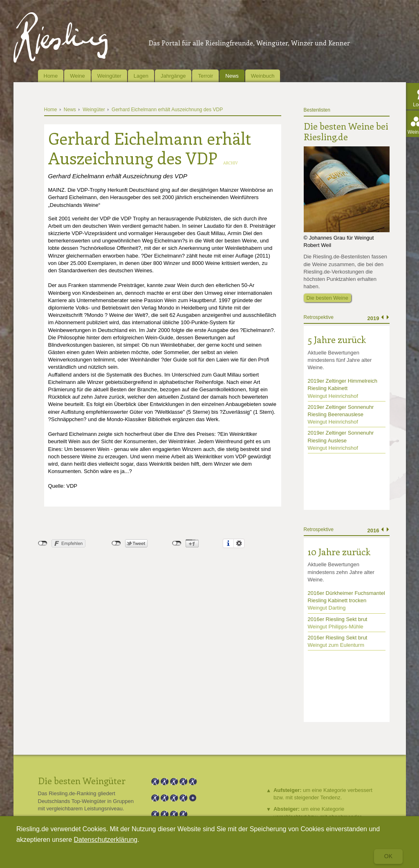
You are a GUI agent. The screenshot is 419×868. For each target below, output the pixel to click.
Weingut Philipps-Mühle (336, 627)
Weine (77, 76)
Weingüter (109, 76)
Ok (388, 856)
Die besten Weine (327, 298)
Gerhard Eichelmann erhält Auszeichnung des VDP (167, 110)
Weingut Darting (327, 608)
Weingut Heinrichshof (333, 396)
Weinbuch (263, 76)
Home (51, 76)
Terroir (205, 76)
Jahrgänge (173, 76)
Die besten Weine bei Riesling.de (346, 131)
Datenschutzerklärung (106, 840)
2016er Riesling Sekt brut (338, 619)
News (232, 76)
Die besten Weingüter (82, 781)
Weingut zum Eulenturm (336, 645)
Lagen (141, 76)
